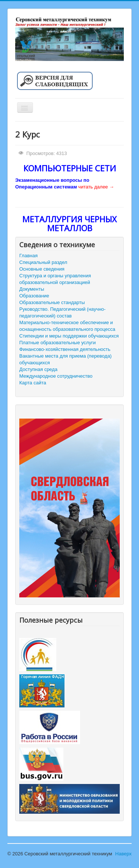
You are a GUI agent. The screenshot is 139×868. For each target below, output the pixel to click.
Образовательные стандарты (52, 302)
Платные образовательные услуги (57, 343)
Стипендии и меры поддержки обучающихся (69, 336)
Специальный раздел (43, 262)
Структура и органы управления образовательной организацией (55, 279)
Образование (34, 296)
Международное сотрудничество (56, 376)
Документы (32, 289)
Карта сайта (33, 383)
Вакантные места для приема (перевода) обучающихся (65, 359)
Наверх (123, 854)
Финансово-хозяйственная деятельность (65, 349)
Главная (28, 256)
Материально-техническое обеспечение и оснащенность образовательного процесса (67, 326)
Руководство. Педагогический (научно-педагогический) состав (62, 312)
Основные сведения (42, 269)
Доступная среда (38, 369)
